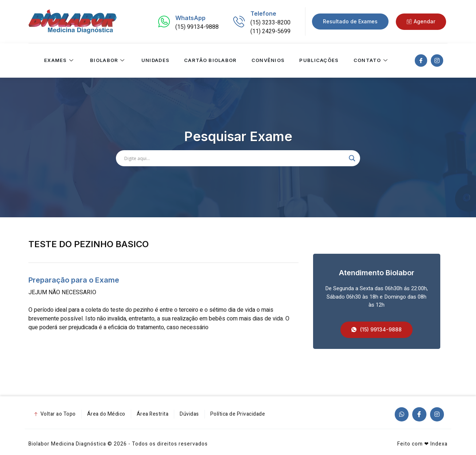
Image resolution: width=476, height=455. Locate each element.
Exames (59, 61)
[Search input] (235, 158)
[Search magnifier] (352, 158)
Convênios (268, 61)
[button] (376, 330)
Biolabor (108, 61)
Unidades (155, 61)
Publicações (319, 61)
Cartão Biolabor (210, 61)
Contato (371, 61)
